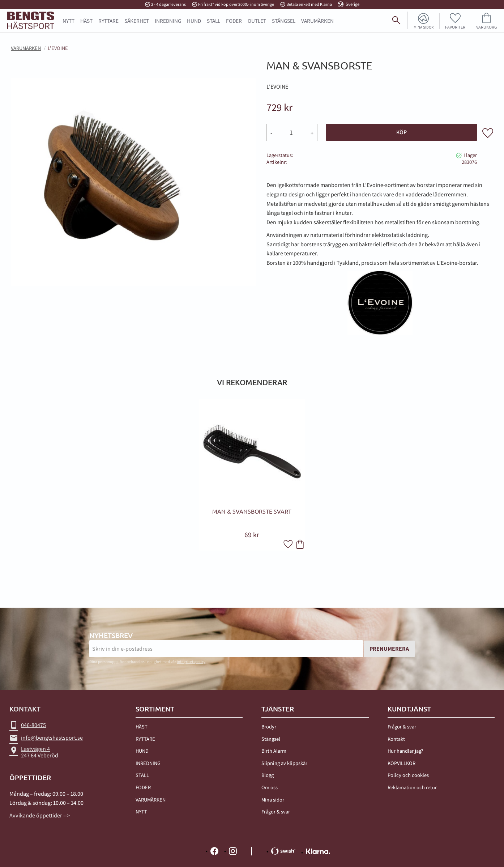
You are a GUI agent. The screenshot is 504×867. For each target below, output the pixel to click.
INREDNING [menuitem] (168, 21)
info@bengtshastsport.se (46, 738)
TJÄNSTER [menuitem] (278, 709)
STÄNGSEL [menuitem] (284, 21)
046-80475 (28, 726)
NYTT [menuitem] (69, 21)
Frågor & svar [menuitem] (276, 811)
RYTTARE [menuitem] (108, 21)
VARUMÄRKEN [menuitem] (151, 800)
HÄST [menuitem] (86, 21)
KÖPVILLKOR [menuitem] (402, 763)
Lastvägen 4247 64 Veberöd (34, 753)
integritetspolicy (191, 662)
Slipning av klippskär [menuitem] (284, 763)
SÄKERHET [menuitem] (137, 21)
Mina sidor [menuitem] (421, 27)
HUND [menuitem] (194, 21)
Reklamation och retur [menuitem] (412, 787)
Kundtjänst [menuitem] (409, 709)
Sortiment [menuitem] (155, 709)
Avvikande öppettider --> (40, 816)
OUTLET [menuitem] (257, 21)
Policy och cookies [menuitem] (408, 775)
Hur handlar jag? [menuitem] (405, 751)
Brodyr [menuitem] (269, 726)
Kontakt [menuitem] (396, 739)
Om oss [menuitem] (270, 787)
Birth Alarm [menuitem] (274, 751)
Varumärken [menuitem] (317, 21)
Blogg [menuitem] (268, 775)
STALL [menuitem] (213, 21)
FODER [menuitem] (234, 21)
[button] (454, 20)
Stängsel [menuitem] (271, 739)
